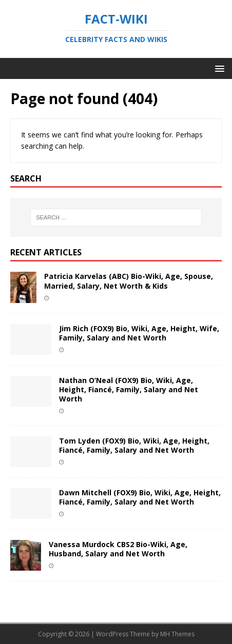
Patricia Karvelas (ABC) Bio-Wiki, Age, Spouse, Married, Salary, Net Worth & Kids (129, 281)
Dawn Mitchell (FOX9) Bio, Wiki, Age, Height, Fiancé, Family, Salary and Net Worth (140, 497)
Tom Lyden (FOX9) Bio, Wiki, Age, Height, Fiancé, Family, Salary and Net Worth (134, 445)
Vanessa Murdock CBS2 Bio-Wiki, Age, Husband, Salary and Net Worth (118, 549)
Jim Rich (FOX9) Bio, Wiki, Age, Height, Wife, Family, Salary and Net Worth (139, 333)
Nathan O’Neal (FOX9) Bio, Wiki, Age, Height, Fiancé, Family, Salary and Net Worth (129, 389)
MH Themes (177, 634)
